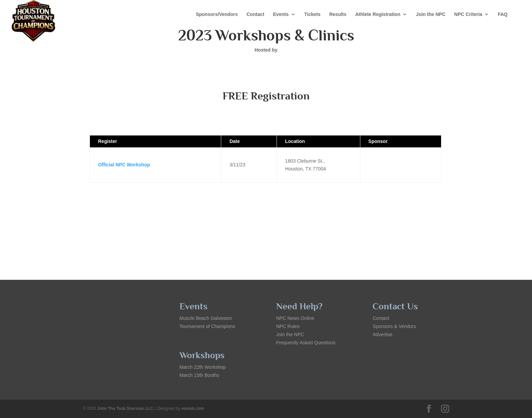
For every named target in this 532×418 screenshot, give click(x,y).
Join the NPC (431, 14)
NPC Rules (288, 326)
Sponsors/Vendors (217, 14)
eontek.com (193, 408)
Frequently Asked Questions (306, 343)
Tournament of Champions (207, 326)
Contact (255, 14)
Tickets (312, 14)
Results (338, 14)
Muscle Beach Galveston (206, 318)
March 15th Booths (199, 375)
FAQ (503, 14)
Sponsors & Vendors (394, 326)
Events (281, 14)
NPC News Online (295, 318)
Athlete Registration (378, 14)
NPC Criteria (468, 14)
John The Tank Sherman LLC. (126, 408)
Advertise (382, 334)
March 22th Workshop (203, 367)
